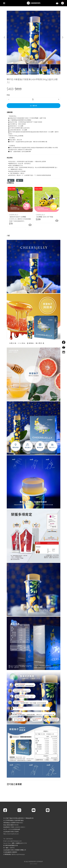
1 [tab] (25, 229)
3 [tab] (31, 229)
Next (62, 69)
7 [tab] (42, 229)
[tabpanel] (20, 206)
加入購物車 (34, 106)
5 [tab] (36, 229)
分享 (11, 180)
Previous (5, 69)
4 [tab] (34, 229)
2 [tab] (28, 229)
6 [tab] (39, 229)
